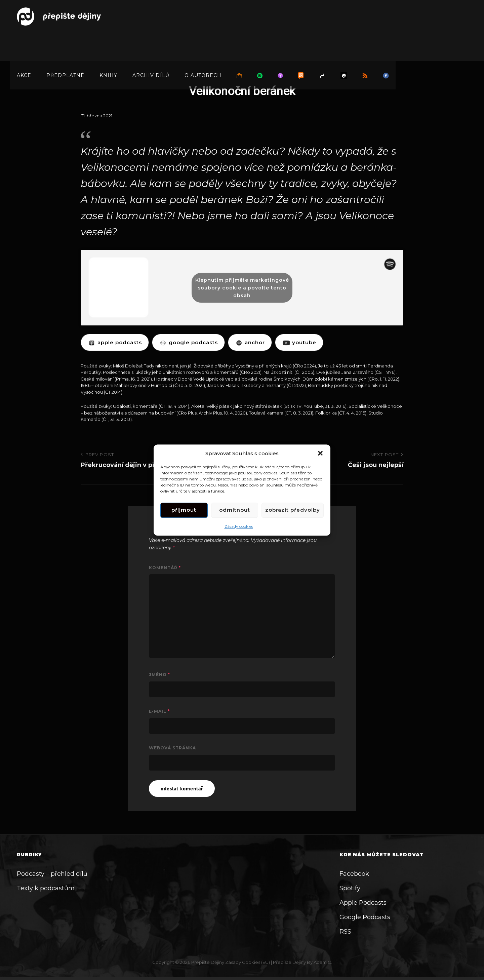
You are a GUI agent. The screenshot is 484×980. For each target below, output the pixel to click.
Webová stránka (172, 748)
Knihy (108, 44)
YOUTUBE (299, 343)
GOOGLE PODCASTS (188, 342)
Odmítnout (235, 510)
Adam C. (323, 962)
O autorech (203, 44)
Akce (24, 44)
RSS (345, 932)
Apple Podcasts (363, 903)
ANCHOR (250, 342)
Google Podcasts (365, 917)
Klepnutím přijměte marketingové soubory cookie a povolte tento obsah (242, 287)
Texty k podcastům (46, 888)
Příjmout (184, 510)
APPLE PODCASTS (115, 342)
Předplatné (65, 44)
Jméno (159, 675)
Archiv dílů (151, 44)
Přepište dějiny (208, 962)
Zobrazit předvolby (293, 510)
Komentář (165, 568)
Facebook (354, 874)
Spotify (350, 888)
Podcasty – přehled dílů (52, 874)
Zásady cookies (239, 526)
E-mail (159, 711)
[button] (320, 453)
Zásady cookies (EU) (248, 962)
